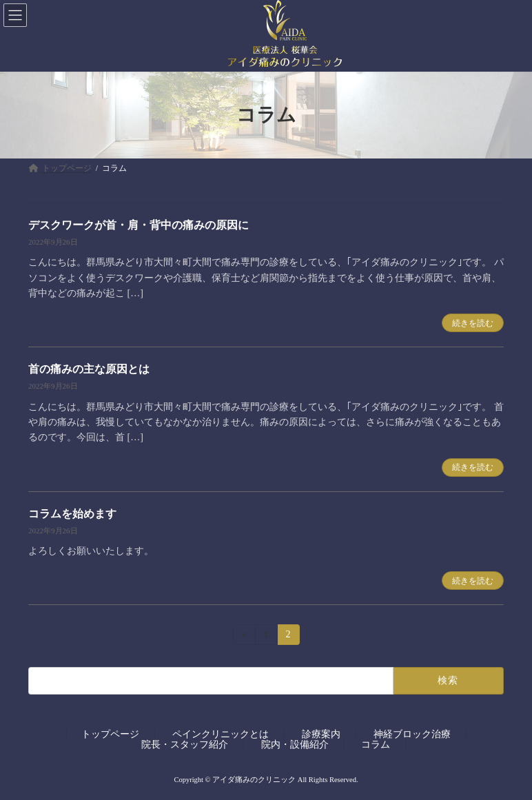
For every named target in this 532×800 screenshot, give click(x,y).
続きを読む (473, 323)
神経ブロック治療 (412, 734)
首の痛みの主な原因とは (89, 369)
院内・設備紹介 (295, 743)
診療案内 (321, 734)
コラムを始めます (72, 514)
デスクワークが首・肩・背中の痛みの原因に (139, 225)
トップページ (110, 734)
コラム (376, 743)
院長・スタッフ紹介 (185, 743)
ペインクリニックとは (221, 734)
